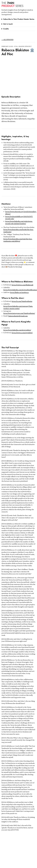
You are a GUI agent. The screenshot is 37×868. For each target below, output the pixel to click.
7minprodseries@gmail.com (18, 316)
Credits (6, 29)
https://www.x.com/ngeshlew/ (22, 333)
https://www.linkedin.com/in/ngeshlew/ (17, 330)
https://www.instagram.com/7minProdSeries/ (19, 313)
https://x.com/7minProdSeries (22, 301)
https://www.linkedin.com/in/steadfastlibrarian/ (20, 290)
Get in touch (8, 24)
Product (12, 4)
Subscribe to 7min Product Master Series (19, 19)
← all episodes (7, 39)
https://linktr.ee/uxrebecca (19, 292)
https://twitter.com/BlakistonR (22, 285)
